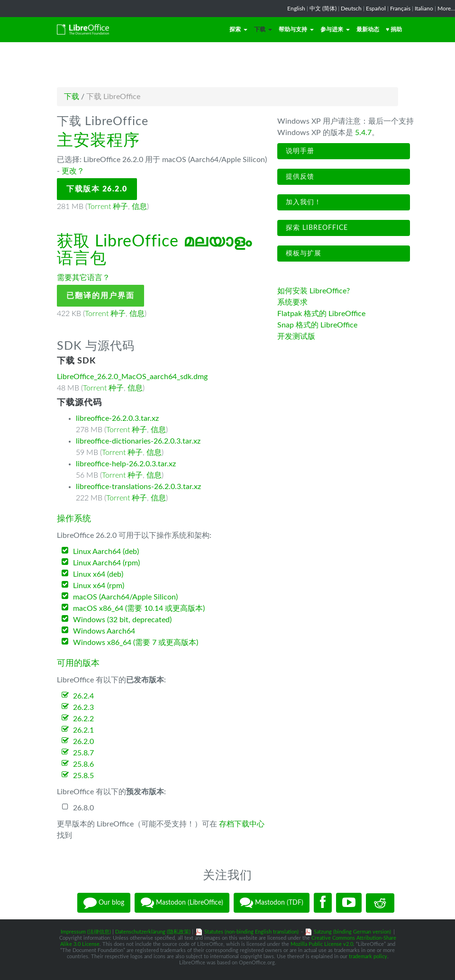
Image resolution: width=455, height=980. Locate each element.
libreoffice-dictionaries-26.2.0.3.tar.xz (138, 441)
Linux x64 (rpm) (99, 586)
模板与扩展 (302, 254)
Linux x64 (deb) (98, 574)
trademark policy (368, 957)
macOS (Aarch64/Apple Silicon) (125, 597)
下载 (263, 29)
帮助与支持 (296, 29)
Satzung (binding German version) (352, 932)
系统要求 (292, 302)
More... (446, 9)
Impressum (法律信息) (86, 932)
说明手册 (299, 151)
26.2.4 (83, 696)
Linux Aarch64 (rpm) (106, 563)
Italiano (424, 9)
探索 (238, 29)
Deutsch (351, 9)
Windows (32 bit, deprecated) (122, 620)
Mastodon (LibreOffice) (182, 903)
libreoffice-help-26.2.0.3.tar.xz (126, 464)
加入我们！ (302, 202)
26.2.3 (83, 708)
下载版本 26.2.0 (97, 189)
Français (400, 9)
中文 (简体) (323, 9)
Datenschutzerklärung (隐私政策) (153, 932)
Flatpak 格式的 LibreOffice (321, 314)
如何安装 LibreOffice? (314, 291)
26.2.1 (83, 730)
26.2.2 (83, 719)
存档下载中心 (242, 824)
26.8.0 (83, 808)
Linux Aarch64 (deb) (106, 552)
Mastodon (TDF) (272, 903)
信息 (139, 207)
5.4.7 (363, 133)
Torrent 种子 (108, 207)
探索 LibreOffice (316, 228)
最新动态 (368, 29)
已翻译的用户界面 (100, 296)
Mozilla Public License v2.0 (322, 944)
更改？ (73, 171)
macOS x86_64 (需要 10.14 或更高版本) (139, 608)
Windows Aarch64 (104, 631)
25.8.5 (83, 776)
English (296, 9)
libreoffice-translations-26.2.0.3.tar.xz (138, 487)
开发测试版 (296, 336)
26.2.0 (83, 742)
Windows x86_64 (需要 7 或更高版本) (136, 643)
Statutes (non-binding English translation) (251, 932)
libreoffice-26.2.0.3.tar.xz (117, 418)
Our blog (104, 903)
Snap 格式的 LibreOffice (317, 325)
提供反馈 (299, 177)
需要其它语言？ (83, 278)
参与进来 (335, 29)
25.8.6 (83, 764)
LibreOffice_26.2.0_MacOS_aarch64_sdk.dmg (132, 377)
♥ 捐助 (394, 29)
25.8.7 (83, 753)
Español (376, 9)
